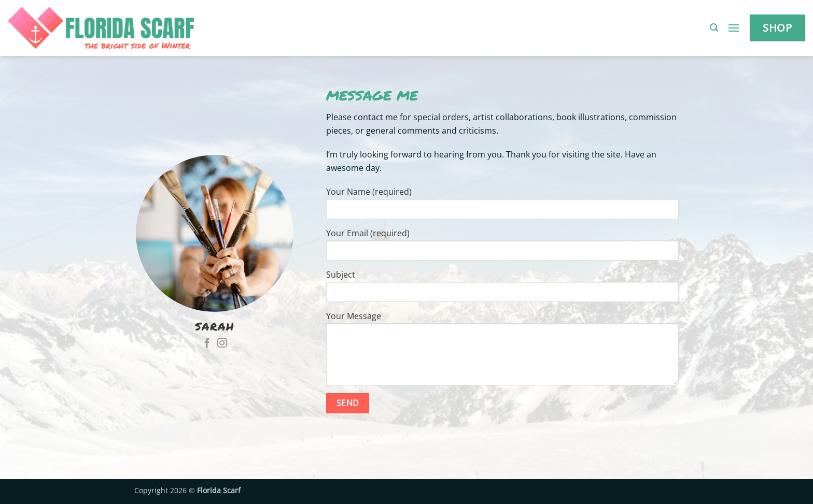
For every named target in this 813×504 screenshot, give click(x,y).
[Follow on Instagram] (222, 344)
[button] (714, 28)
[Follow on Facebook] (207, 344)
